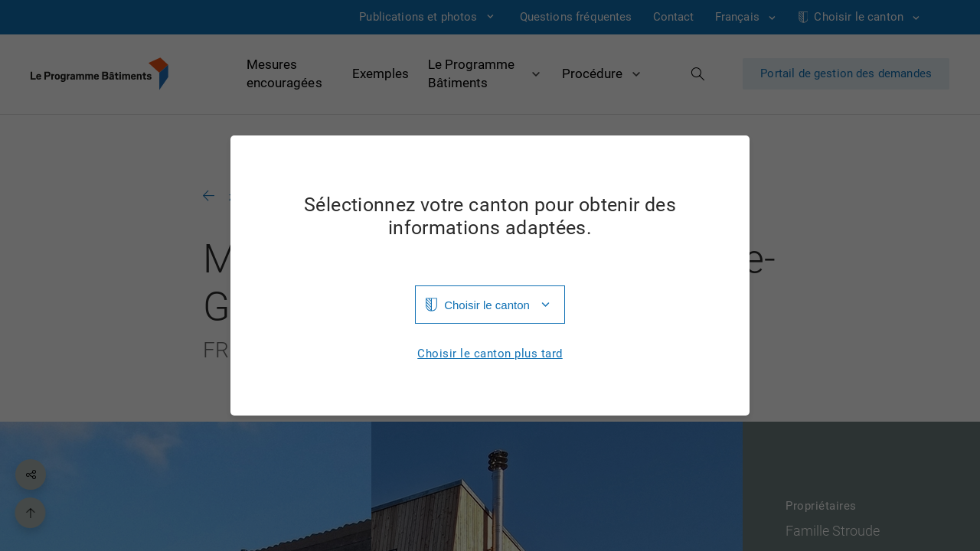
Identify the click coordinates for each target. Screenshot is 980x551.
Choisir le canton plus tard (490, 354)
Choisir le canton (487, 305)
